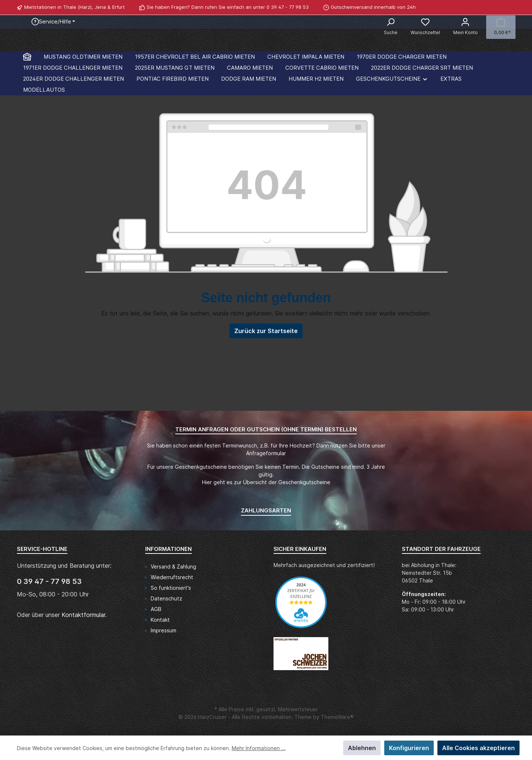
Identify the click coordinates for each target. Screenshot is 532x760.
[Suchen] (391, 27)
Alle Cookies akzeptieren (478, 748)
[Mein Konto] (465, 27)
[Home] (27, 122)
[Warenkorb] (501, 27)
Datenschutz (166, 598)
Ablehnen (362, 748)
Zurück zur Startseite (266, 396)
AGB (156, 609)
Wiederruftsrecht (172, 577)
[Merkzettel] (425, 27)
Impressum (164, 630)
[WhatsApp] (511, 7)
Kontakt (160, 620)
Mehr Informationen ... (259, 748)
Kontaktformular (83, 615)
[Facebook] (503, 7)
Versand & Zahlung (173, 567)
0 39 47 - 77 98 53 (288, 7)
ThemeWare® (337, 717)
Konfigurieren (409, 748)
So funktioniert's (171, 588)
